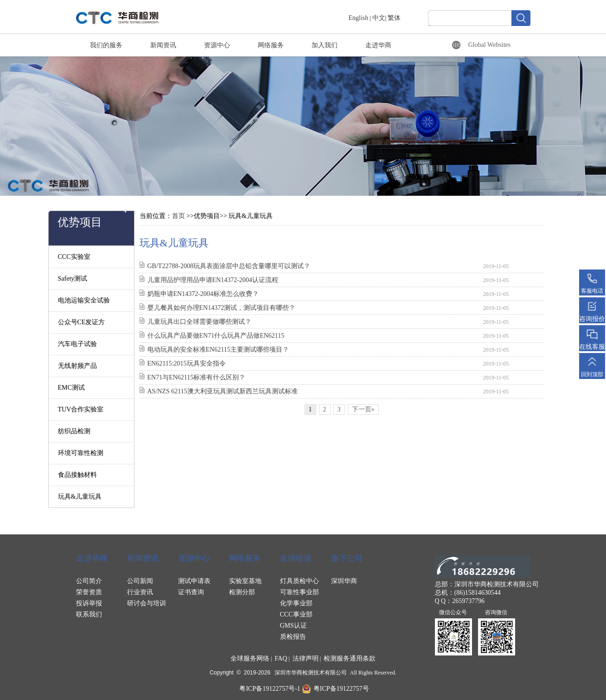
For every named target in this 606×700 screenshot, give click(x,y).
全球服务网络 (250, 658)
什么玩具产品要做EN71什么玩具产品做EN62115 (216, 336)
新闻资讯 (163, 45)
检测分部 (242, 592)
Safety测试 (73, 279)
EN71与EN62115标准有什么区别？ (197, 377)
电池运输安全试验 (84, 300)
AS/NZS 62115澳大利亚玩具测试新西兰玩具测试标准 (223, 391)
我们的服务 (106, 45)
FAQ (281, 658)
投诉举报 (89, 603)
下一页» (363, 409)
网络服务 (271, 45)
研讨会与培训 (147, 603)
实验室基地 (245, 581)
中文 (379, 18)
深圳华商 (344, 581)
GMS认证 (293, 626)
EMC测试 (71, 388)
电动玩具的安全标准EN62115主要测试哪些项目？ (218, 350)
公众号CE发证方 (82, 322)
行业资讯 (140, 592)
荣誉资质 (89, 592)
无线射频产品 (77, 366)
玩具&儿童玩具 (80, 497)
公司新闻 (140, 581)
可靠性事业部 (300, 592)
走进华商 (378, 45)
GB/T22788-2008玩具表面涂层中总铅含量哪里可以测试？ (229, 266)
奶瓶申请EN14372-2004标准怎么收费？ (203, 294)
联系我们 (89, 614)
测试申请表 (194, 581)
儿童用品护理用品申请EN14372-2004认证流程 (213, 280)
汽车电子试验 (77, 344)
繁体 (394, 18)
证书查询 (191, 592)
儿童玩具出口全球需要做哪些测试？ (199, 322)
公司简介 (89, 581)
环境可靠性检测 (81, 453)
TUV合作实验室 (81, 409)
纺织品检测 (74, 431)
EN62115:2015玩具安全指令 (187, 363)
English (359, 18)
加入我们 (325, 45)
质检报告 (293, 637)
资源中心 (217, 45)
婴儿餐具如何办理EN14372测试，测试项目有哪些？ (222, 308)
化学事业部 (296, 603)
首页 (179, 216)
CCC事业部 (296, 614)
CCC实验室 (74, 257)
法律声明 (306, 658)
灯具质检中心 (300, 581)
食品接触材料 (77, 475)
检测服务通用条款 (350, 658)
